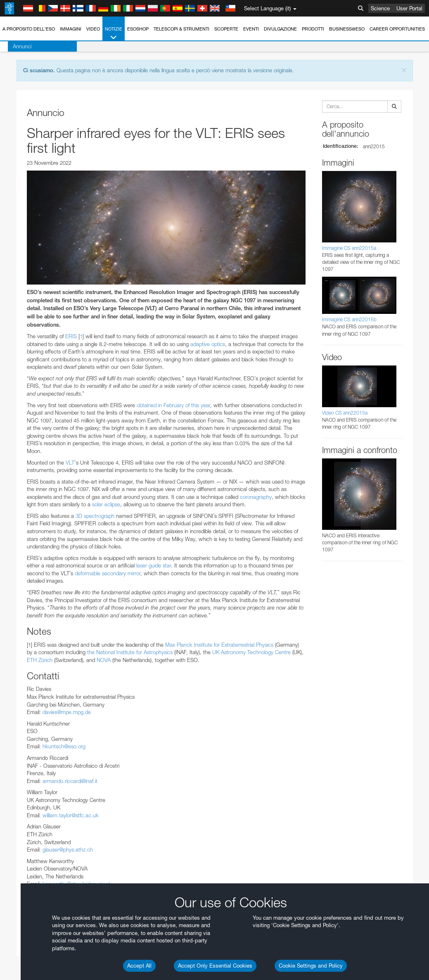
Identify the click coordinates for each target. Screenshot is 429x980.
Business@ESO (347, 29)
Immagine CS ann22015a (349, 248)
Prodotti (313, 29)
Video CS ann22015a (345, 413)
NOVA (104, 660)
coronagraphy (256, 497)
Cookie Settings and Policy (311, 966)
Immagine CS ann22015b (349, 319)
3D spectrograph (95, 516)
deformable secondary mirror (108, 573)
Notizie (114, 34)
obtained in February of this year (173, 405)
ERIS (71, 336)
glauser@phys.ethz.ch (68, 849)
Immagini (71, 29)
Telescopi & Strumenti (181, 29)
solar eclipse (106, 504)
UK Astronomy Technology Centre (251, 652)
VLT (70, 463)
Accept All (139, 966)
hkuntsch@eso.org (64, 746)
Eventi (251, 29)
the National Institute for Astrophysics (130, 652)
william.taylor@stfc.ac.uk (71, 815)
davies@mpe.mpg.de (67, 712)
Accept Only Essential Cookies (215, 966)
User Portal (409, 8)
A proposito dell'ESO (29, 29)
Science (380, 8)
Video (93, 29)
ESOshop (138, 29)
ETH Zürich (40, 660)
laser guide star (154, 565)
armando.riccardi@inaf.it (70, 781)
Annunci (14, 46)
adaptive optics (208, 344)
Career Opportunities (397, 29)
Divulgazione (280, 29)
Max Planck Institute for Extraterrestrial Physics (219, 645)
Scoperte (226, 29)
